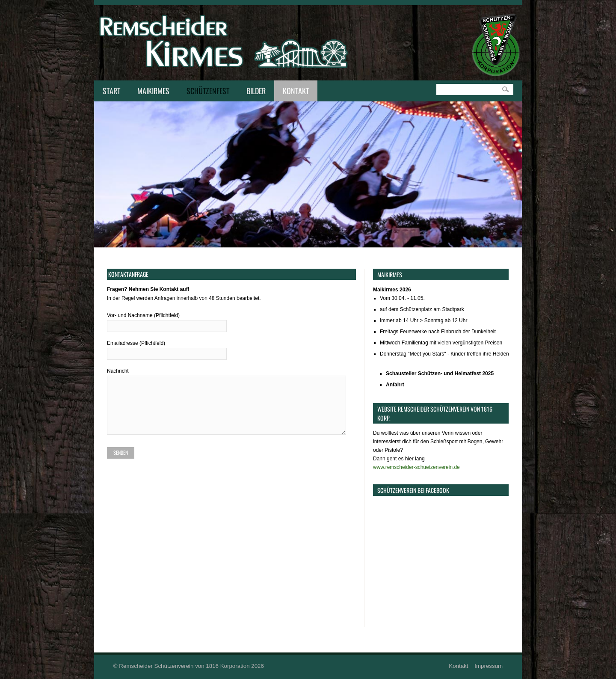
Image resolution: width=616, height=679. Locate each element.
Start (111, 91)
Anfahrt (395, 385)
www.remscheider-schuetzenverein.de (416, 467)
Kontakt (294, 92)
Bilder (256, 91)
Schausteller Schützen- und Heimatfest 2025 (440, 374)
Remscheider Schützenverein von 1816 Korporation (184, 666)
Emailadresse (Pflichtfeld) (231, 348)
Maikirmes (151, 92)
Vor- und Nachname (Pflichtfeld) (231, 321)
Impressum (489, 666)
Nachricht (231, 403)
